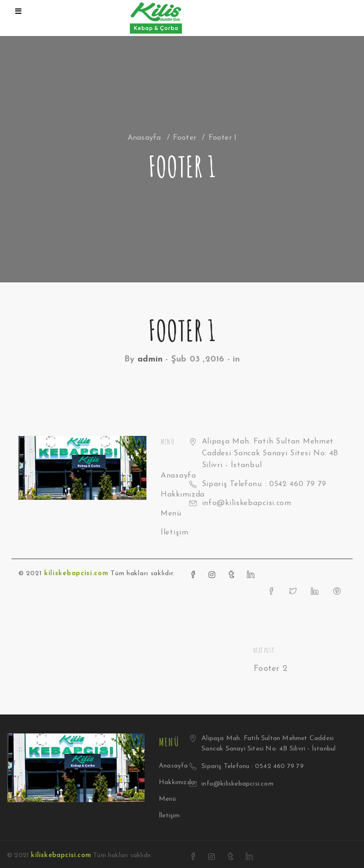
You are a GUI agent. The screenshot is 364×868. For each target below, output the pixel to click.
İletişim (175, 533)
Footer (185, 138)
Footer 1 (182, 330)
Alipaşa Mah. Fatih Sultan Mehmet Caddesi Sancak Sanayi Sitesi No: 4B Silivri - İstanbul (270, 453)
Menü (171, 514)
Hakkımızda (177, 782)
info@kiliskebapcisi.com (247, 503)
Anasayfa (144, 138)
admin (150, 359)
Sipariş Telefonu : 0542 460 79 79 (264, 484)
